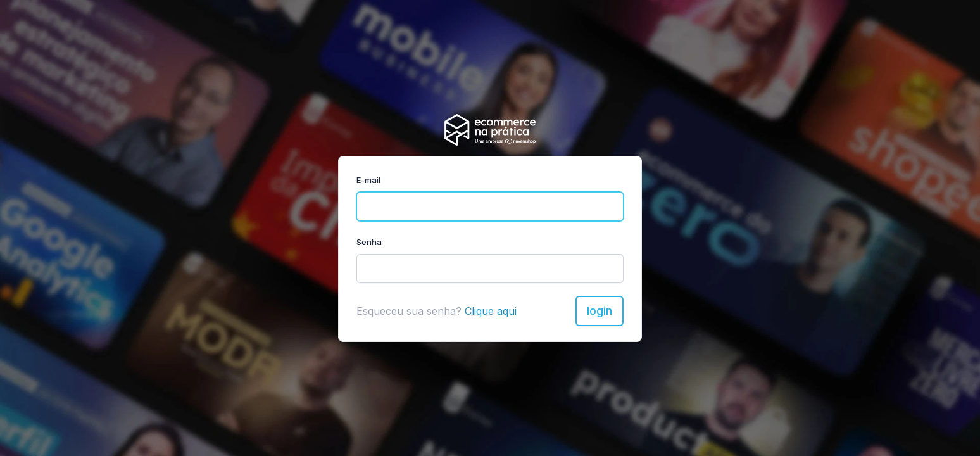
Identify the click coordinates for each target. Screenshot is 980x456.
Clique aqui (491, 311)
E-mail (368, 180)
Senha (369, 242)
